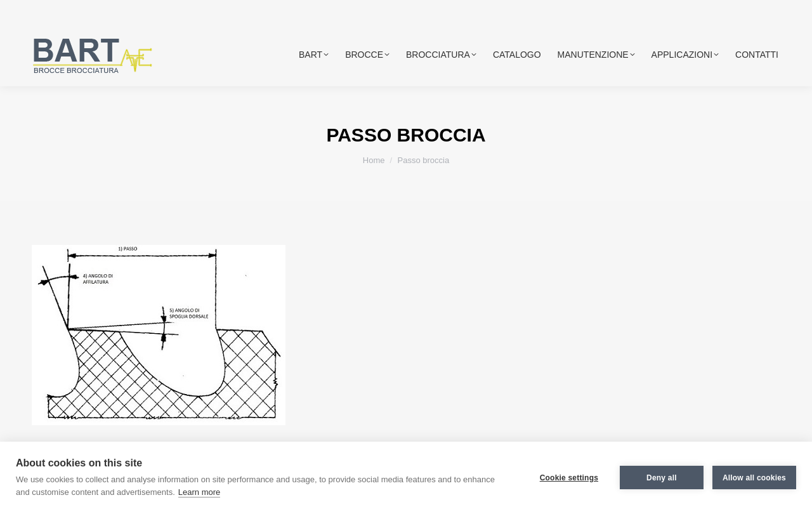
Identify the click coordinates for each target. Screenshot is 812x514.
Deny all (662, 478)
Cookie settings (569, 478)
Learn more (199, 492)
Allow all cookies (754, 478)
